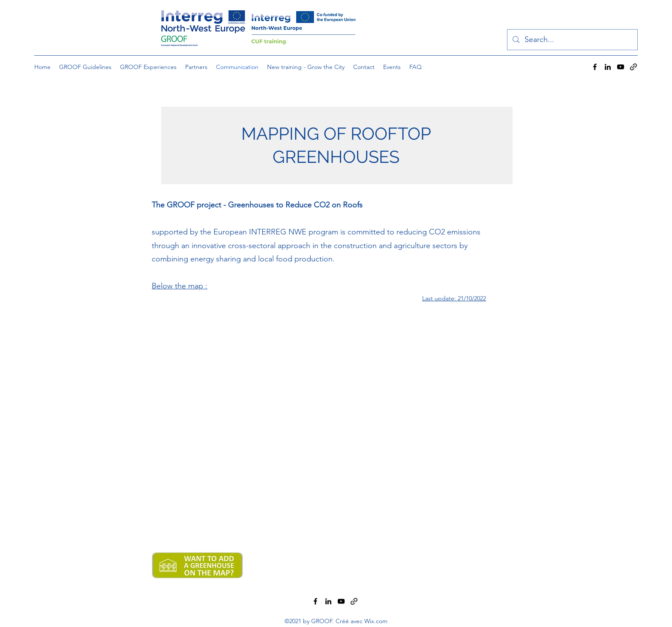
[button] (196, 67)
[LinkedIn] (608, 67)
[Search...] (572, 40)
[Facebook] (595, 67)
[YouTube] (621, 67)
